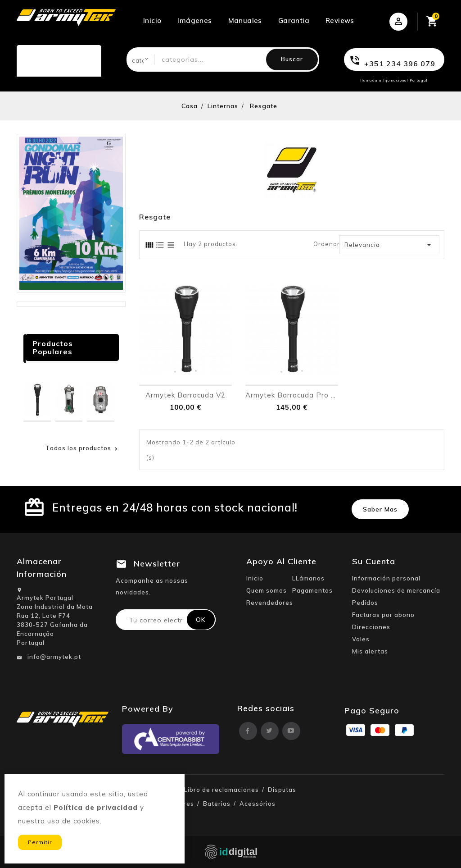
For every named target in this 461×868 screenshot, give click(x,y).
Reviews (340, 21)
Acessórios (258, 804)
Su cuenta (374, 561)
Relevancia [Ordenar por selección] (389, 245)
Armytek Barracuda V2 (185, 395)
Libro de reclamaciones (221, 790)
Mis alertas (370, 651)
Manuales (245, 21)
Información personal (386, 578)
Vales (361, 639)
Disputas (282, 790)
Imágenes (194, 21)
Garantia (294, 21)
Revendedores (270, 603)
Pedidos (365, 603)
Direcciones (371, 627)
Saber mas (380, 509)
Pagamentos (312, 590)
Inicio (152, 21)
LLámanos (308, 578)
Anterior (96, 345)
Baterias (217, 804)
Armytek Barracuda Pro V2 (293, 395)
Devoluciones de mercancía (396, 590)
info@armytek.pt (54, 657)
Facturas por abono (383, 615)
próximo (109, 345)
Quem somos (267, 590)
